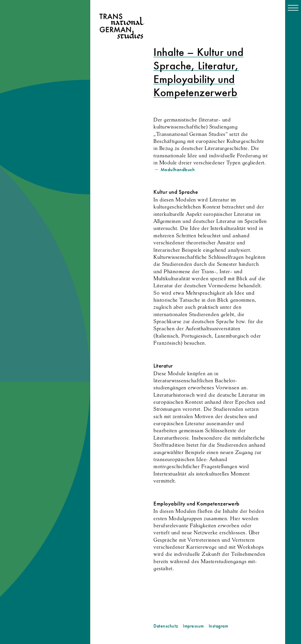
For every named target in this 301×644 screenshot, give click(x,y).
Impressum (193, 626)
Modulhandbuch (178, 169)
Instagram (219, 626)
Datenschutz (166, 626)
